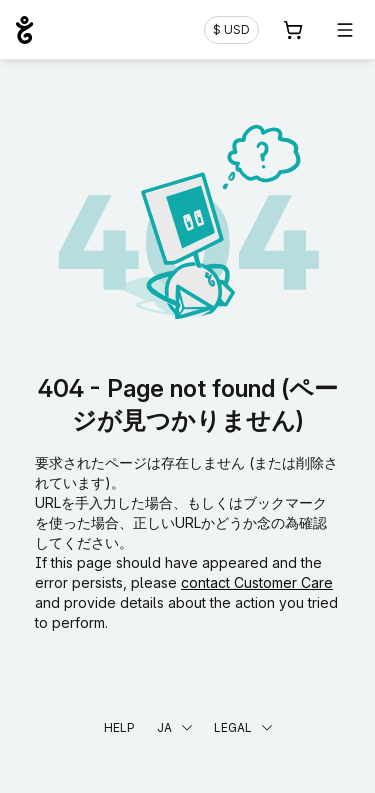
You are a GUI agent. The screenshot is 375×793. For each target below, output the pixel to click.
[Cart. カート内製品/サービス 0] (293, 30)
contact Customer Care (257, 582)
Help (119, 727)
